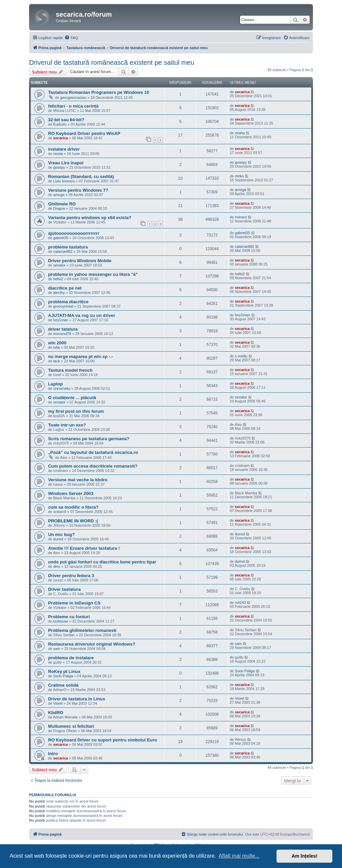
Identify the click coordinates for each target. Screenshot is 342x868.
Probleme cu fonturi (69, 617)
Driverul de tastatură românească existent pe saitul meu (112, 62)
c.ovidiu (241, 356)
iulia (56, 347)
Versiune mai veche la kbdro (78, 480)
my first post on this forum (76, 411)
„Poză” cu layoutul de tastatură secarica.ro (93, 452)
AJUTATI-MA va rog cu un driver (82, 315)
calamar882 (63, 251)
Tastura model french (70, 370)
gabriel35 (61, 238)
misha (240, 133)
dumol (58, 539)
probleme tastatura (68, 247)
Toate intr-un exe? (67, 425)
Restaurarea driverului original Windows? (92, 644)
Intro (53, 754)
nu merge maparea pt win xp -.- (80, 357)
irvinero (241, 217)
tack (56, 361)
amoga (59, 195)
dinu (57, 566)
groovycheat (63, 306)
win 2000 (57, 343)
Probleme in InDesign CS (74, 603)
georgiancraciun (73, 98)
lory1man (61, 320)
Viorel (58, 703)
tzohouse (61, 621)
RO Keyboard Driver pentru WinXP (84, 133)
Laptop (55, 384)
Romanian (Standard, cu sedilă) (81, 177)
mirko (239, 176)
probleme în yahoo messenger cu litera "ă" (93, 274)
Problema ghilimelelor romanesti (82, 630)
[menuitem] (71, 38)
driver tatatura (63, 329)
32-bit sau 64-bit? (66, 120)
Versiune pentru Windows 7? (78, 190)
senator (59, 265)
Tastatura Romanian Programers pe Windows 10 (99, 92)
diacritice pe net (65, 288)
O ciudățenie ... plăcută (72, 398)
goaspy (59, 167)
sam (57, 649)
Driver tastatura (64, 589)
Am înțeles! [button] (305, 856)
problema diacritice (68, 302)
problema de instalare (71, 658)
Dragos (59, 208)
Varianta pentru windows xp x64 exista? (90, 218)
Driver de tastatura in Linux (77, 699)
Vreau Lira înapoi (66, 163)
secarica (242, 92)
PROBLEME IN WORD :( (73, 521)
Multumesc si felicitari (71, 726)
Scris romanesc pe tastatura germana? (89, 439)
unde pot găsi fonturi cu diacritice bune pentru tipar (102, 562)
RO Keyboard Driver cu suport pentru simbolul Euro (103, 740)
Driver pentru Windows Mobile (80, 261)
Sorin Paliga (63, 676)
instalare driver (64, 149)
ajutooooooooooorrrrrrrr (74, 233)
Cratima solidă (63, 685)
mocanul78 (62, 334)
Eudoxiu (60, 124)
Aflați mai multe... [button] (239, 856)
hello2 (58, 279)
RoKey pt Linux (64, 671)
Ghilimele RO (62, 204)
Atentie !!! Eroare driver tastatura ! (84, 548)
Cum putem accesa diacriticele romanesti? (93, 466)
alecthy (59, 293)
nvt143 (240, 602)
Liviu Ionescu (64, 181)
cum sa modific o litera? (73, 507)
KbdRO (56, 713)
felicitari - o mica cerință (73, 106)
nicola (58, 154)
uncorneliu (62, 388)
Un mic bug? (61, 535)
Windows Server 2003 (71, 493)
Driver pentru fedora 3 (71, 576)
